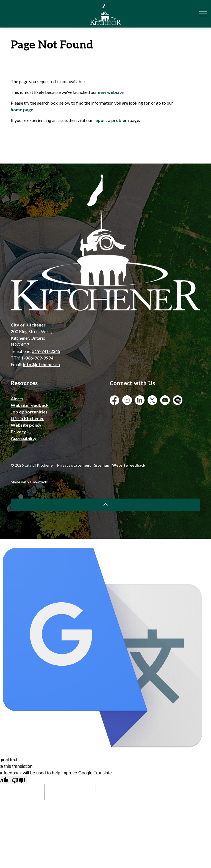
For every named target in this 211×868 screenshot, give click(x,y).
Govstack (38, 482)
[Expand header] (203, 14)
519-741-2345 (46, 351)
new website (111, 92)
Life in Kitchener (27, 418)
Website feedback (30, 405)
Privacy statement (74, 465)
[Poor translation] (18, 780)
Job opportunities (29, 412)
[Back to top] (105, 505)
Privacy (18, 432)
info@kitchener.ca (41, 364)
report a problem (111, 120)
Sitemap (102, 465)
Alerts (17, 398)
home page (22, 109)
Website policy (26, 425)
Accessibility (24, 438)
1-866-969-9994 (37, 358)
